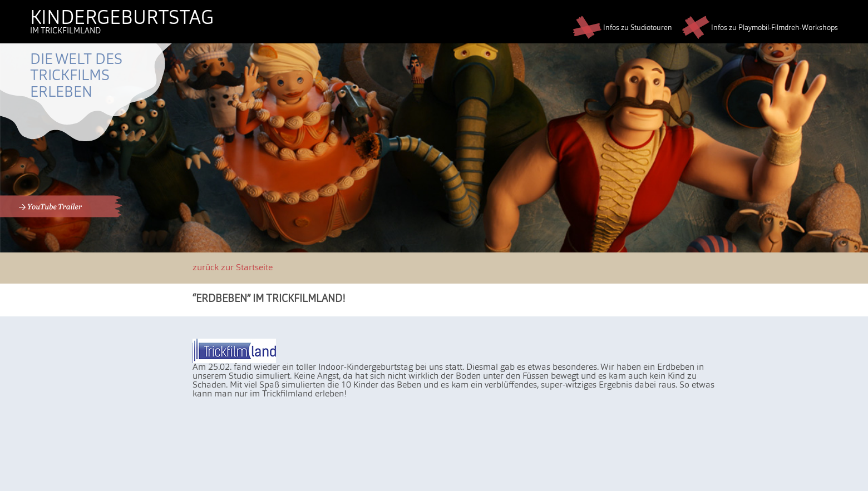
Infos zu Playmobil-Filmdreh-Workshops (760, 28)
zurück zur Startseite (233, 268)
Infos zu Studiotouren (622, 28)
